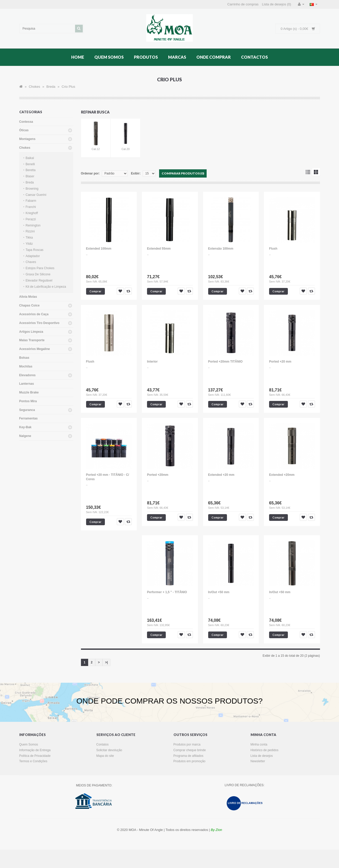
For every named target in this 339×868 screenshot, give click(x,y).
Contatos (103, 744)
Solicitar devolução (109, 750)
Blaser (30, 176)
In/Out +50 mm (219, 592)
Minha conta (259, 744)
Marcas (177, 57)
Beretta (31, 170)
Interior (152, 362)
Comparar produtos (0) (183, 173)
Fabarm (31, 201)
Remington (33, 225)
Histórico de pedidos (265, 750)
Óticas (24, 130)
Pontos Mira (28, 401)
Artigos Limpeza (31, 332)
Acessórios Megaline (35, 349)
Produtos (146, 57)
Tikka (29, 238)
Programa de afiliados (189, 756)
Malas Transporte (32, 340)
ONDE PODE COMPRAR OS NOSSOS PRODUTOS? (169, 701)
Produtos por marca (187, 744)
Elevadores (28, 375)
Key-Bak (25, 427)
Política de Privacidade (35, 756)
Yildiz (29, 244)
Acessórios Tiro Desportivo (39, 323)
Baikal (30, 158)
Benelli (30, 164)
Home (78, 57)
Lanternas (27, 384)
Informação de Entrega (35, 750)
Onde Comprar (214, 57)
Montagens (27, 139)
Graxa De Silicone (38, 274)
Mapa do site (105, 756)
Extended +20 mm (221, 475)
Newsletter (258, 761)
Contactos (254, 57)
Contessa (26, 122)
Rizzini (30, 231)
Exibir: (136, 173)
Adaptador (33, 256)
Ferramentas (29, 418)
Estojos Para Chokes (40, 268)
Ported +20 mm (280, 362)
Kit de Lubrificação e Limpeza (46, 287)
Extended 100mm (99, 249)
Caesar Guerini (36, 195)
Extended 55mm (159, 249)
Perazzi (31, 219)
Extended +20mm (282, 475)
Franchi (31, 207)
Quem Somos (109, 57)
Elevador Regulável (39, 280)
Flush (273, 249)
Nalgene (25, 436)
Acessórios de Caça (34, 314)
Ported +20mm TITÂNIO (225, 362)
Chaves (31, 262)
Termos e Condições (33, 761)
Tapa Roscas (35, 250)
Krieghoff (32, 213)
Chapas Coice (29, 305)
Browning (32, 189)
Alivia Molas (28, 297)
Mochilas (26, 366)
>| (106, 662)
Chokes (34, 87)
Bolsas (24, 358)
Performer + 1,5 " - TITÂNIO (167, 592)
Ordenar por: (90, 173)
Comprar (95, 291)
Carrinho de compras (243, 4)
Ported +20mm (158, 475)
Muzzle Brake (29, 392)
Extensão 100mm (221, 249)
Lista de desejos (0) (276, 4)
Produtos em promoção (190, 761)
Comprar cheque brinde (190, 750)
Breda (51, 87)
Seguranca (27, 410)
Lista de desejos (262, 756)
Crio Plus (68, 87)
